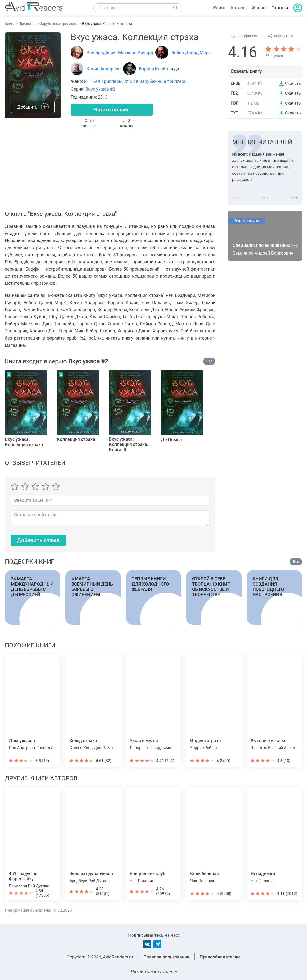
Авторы (239, 8)
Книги (219, 8)
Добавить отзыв (38, 541)
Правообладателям (220, 957)
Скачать (293, 83)
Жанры (259, 8)
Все (209, 362)
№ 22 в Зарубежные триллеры (156, 81)
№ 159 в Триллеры (103, 81)
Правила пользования (166, 957)
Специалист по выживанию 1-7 (265, 246)
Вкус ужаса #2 (100, 89)
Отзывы (280, 8)
